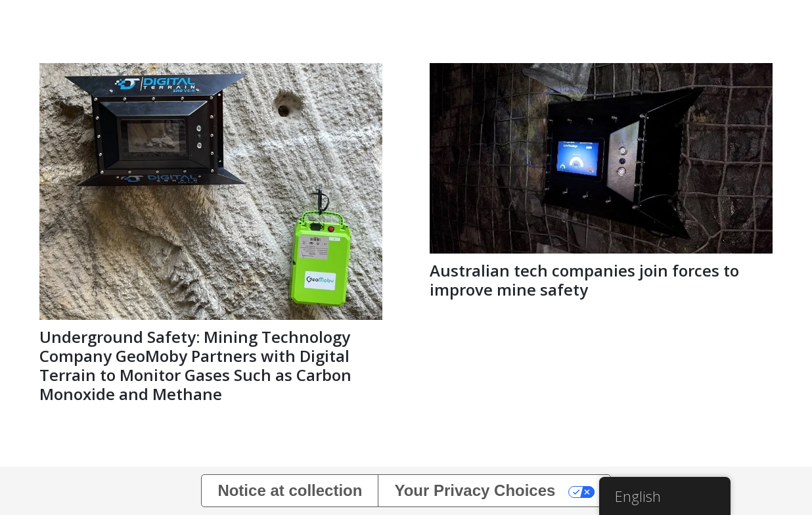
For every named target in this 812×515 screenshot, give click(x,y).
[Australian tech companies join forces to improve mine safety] (601, 72)
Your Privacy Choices (475, 490)
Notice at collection (290, 490)
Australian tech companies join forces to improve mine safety (584, 280)
